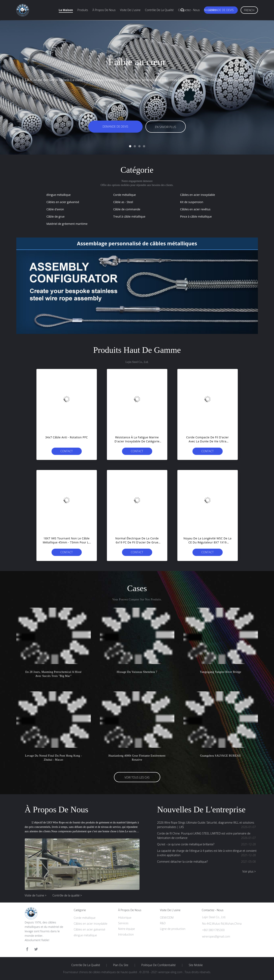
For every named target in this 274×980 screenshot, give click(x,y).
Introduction (126, 934)
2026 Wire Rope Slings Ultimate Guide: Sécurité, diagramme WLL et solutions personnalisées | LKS (208, 825)
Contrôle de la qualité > (67, 895)
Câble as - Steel (123, 202)
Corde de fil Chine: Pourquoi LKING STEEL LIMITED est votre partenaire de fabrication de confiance (208, 836)
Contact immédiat (67, 452)
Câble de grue (56, 216)
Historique (125, 918)
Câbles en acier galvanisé (63, 202)
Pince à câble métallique (196, 216)
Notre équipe (127, 929)
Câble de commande (127, 209)
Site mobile (196, 965)
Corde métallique (125, 195)
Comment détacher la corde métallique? (208, 862)
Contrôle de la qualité (159, 10)
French (249, 10)
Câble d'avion (55, 209)
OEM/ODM (167, 918)
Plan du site (121, 965)
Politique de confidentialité (159, 965)
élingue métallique (59, 195)
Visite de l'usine (130, 10)
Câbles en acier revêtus (195, 209)
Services (123, 923)
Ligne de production (173, 929)
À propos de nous (104, 10)
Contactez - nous (189, 10)
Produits (83, 10)
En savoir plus (166, 127)
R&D (163, 923)
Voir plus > (249, 871)
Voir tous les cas (137, 777)
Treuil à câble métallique (129, 216)
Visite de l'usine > (36, 895)
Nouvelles (210, 10)
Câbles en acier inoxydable (198, 195)
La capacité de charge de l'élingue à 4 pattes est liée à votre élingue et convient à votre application (208, 853)
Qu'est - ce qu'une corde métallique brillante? (208, 844)
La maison (66, 10)
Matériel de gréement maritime (67, 224)
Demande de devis (221, 10)
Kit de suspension (192, 202)
